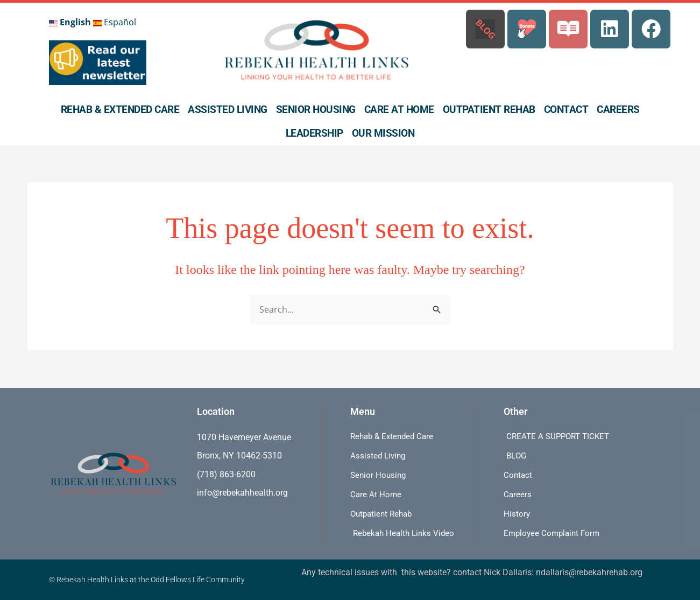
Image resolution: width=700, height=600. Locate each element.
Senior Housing (316, 110)
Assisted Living (228, 110)
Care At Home (399, 110)
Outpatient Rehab (489, 110)
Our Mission (383, 133)
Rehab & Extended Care (120, 110)
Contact (566, 110)
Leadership (314, 133)
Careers (618, 110)
